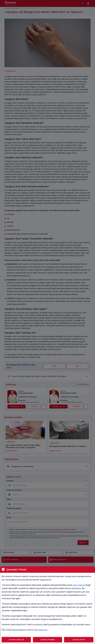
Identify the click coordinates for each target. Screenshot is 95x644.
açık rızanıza (79, 585)
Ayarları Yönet (79, 640)
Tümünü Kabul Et (16, 640)
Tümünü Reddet (47, 640)
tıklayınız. (43, 630)
